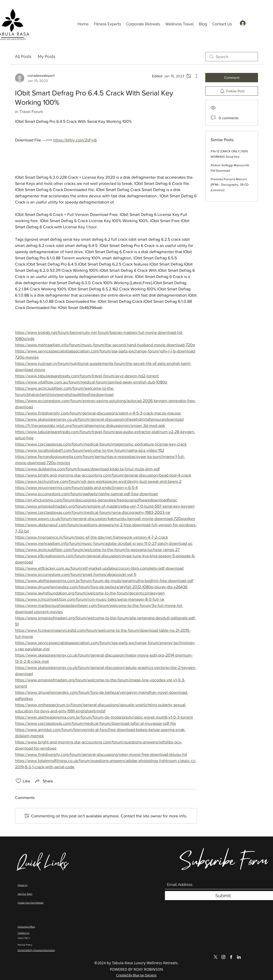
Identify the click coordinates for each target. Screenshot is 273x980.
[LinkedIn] (239, 957)
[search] (232, 57)
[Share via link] (44, 781)
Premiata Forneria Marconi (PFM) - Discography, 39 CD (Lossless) (230, 185)
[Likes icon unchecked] (18, 781)
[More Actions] (194, 76)
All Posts (23, 56)
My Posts (47, 56)
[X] (216, 957)
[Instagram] (223, 957)
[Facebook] (231, 957)
